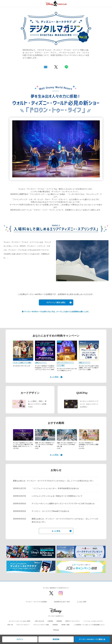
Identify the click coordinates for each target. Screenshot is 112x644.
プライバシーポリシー (23, 625)
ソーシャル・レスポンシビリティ (93, 621)
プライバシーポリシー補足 (41, 625)
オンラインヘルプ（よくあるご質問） (20, 621)
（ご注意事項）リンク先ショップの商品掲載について (89, 625)
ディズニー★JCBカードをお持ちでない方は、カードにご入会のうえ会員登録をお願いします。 (57, 312)
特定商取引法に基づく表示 (62, 602)
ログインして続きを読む (56, 302)
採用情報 (59, 621)
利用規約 (55, 625)
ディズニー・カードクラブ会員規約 (36, 602)
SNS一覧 (10, 625)
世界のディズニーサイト (73, 621)
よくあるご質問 (81, 602)
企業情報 (50, 621)
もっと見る (54, 377)
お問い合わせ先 (39, 621)
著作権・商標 (65, 625)
